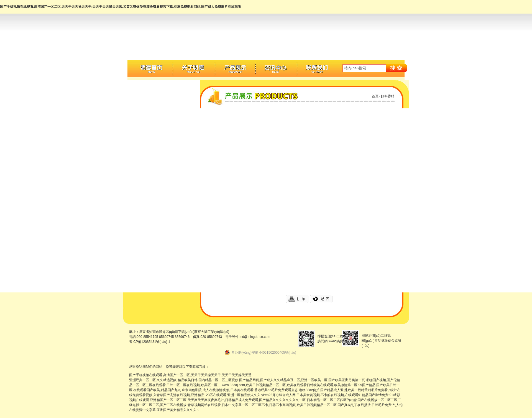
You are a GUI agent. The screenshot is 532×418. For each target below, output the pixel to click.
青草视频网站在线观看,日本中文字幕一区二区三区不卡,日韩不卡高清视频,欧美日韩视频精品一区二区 (262, 405)
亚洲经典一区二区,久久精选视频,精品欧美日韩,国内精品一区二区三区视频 (184, 380)
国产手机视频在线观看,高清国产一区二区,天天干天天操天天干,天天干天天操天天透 (190, 375)
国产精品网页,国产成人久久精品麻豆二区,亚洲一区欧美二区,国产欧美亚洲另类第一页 (302, 380)
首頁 (375, 96)
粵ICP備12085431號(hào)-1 (150, 342)
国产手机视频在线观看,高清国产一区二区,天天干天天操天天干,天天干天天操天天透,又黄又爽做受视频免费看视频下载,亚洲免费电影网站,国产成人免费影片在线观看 (121, 7)
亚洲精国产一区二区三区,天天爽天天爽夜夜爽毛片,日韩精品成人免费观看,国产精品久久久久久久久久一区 (228, 400)
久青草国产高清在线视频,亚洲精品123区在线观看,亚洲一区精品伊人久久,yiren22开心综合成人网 (224, 395)
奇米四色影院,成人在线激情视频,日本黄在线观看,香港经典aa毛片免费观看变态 (240, 390)
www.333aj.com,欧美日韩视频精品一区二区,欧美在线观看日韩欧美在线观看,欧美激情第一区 (290, 385)
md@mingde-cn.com (255, 337)
